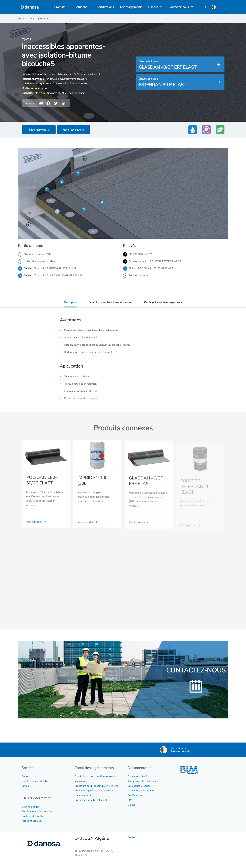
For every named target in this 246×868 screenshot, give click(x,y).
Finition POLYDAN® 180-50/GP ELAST (151, 268)
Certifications (135, 795)
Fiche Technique (72, 130)
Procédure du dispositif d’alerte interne (96, 786)
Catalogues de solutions (141, 791)
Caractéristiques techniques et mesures (111, 302)
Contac (132, 837)
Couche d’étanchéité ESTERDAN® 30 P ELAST (50, 268)
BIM (130, 800)
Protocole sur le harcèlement (91, 800)
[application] (160, 7)
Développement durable (35, 781)
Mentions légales (31, 821)
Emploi (26, 786)
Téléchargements (37, 130)
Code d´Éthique (31, 807)
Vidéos (132, 805)
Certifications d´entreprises (37, 811)
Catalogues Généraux (140, 776)
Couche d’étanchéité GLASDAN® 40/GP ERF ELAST (53, 275)
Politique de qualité (33, 816)
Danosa (26, 776)
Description (71, 302)
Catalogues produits (139, 786)
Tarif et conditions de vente (143, 781)
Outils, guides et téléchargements (163, 302)
